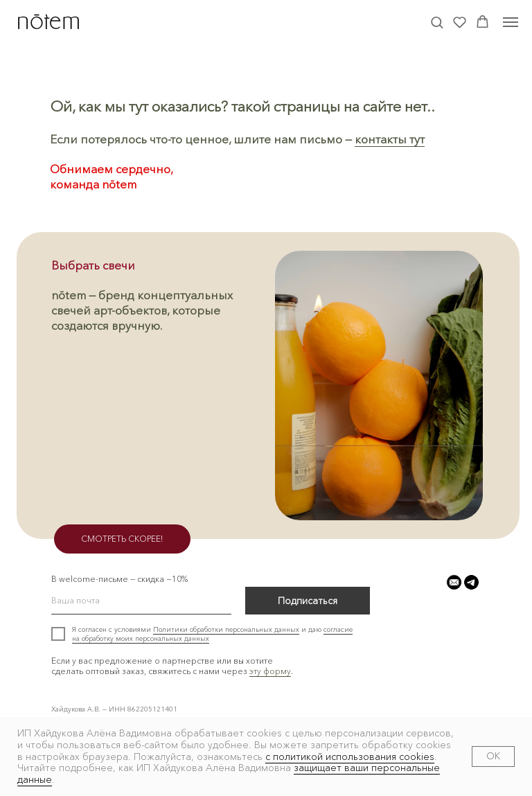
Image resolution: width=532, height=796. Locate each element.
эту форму (270, 671)
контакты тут (390, 139)
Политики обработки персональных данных (226, 629)
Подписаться (308, 601)
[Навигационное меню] (511, 22)
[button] (437, 22)
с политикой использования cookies (350, 757)
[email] (141, 601)
